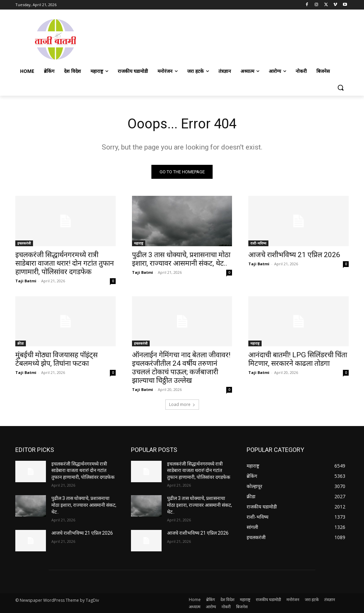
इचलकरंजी (24, 243)
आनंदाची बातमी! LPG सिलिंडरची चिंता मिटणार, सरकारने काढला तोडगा (298, 359)
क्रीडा (21, 343)
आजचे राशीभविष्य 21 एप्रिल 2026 (294, 254)
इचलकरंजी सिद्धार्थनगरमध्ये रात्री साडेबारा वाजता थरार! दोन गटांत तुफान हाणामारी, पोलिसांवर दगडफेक (65, 263)
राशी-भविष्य (258, 243)
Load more (182, 404)
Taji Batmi (26, 280)
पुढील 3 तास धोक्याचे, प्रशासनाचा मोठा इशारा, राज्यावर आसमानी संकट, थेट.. (181, 259)
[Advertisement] (222, 38)
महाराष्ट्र (139, 243)
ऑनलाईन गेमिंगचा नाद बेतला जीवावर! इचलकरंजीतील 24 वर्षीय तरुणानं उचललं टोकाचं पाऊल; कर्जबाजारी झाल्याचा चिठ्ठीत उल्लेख (181, 368)
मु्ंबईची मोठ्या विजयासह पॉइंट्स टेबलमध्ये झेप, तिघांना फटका (56, 359)
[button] (341, 88)
